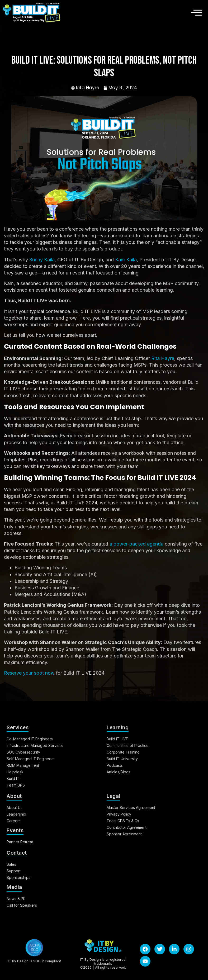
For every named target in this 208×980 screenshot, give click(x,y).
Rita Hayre (163, 358)
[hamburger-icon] (195, 12)
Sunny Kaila (42, 260)
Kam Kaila (126, 260)
